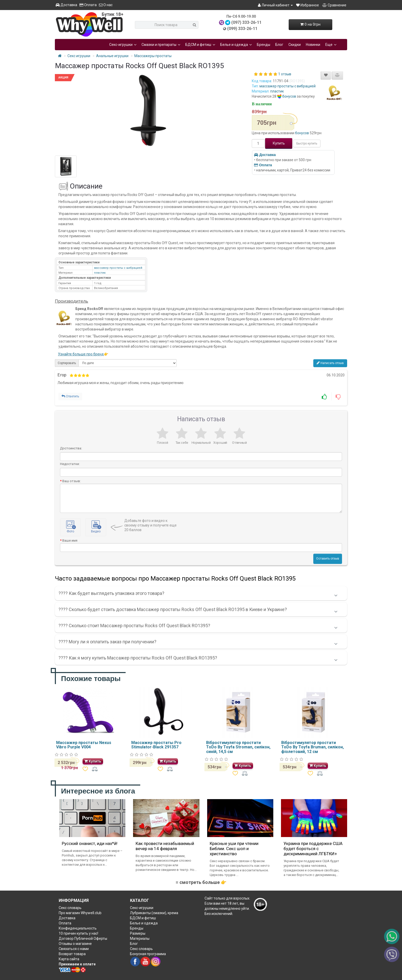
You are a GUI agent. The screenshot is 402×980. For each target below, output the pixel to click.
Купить (279, 143)
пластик (277, 91)
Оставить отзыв (328, 559)
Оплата (88, 5)
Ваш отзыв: (72, 481)
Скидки (295, 45)
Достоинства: (71, 448)
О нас (106, 5)
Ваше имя (70, 540)
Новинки (313, 45)
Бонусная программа (148, 954)
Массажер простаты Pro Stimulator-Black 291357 (156, 745)
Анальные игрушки (112, 56)
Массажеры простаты (153, 56)
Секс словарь (70, 908)
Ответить (70, 396)
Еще (331, 45)
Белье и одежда (236, 45)
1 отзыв (285, 74)
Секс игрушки (79, 56)
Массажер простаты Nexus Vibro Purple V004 (84, 745)
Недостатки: (70, 464)
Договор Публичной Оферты (83, 938)
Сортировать (67, 363)
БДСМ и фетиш (200, 45)
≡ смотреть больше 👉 (201, 882)
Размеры (138, 933)
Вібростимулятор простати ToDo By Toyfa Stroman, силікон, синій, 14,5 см (238, 747)
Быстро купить (307, 143)
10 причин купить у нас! (78, 933)
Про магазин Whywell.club (80, 913)
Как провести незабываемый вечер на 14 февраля (165, 846)
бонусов (289, 96)
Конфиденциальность (78, 928)
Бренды (264, 45)
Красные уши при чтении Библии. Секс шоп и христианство (234, 849)
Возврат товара (72, 954)
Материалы (140, 938)
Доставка (66, 5)
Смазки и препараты (161, 45)
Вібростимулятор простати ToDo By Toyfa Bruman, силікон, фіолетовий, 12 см (313, 747)
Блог (279, 45)
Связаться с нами (74, 949)
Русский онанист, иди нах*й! (90, 843)
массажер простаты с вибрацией (288, 86)
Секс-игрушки (123, 45)
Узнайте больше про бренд (81, 354)
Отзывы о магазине (75, 944)
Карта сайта (69, 959)
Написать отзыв (330, 363)
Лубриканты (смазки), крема (154, 913)
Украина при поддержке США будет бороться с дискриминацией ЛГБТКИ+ (313, 849)
